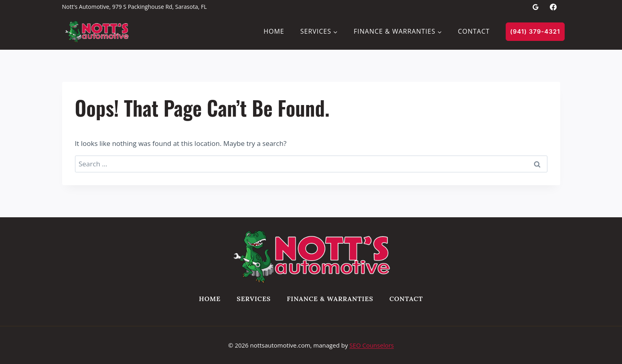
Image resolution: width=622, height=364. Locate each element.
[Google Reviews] (535, 7)
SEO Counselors (372, 345)
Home (274, 31)
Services (254, 299)
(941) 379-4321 (535, 31)
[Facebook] (553, 7)
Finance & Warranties (330, 299)
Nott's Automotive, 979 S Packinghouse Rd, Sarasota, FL (135, 7)
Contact (474, 31)
